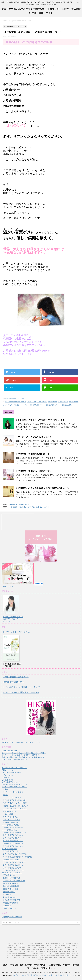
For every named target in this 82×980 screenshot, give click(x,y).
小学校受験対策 (42, 402)
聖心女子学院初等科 (10, 883)
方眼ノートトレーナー (10, 770)
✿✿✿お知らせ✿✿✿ (9, 751)
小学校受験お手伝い (67, 405)
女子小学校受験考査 (9, 830)
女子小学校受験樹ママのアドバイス (16, 399)
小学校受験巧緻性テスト (52, 405)
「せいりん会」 (8, 775)
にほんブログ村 (8, 586)
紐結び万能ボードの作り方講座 (15, 803)
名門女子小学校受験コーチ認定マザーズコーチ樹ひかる (13, 617)
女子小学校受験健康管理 (12, 868)
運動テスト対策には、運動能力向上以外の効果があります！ (25, 757)
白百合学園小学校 (10, 875)
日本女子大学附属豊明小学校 (14, 881)
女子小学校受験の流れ (10, 825)
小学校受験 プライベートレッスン (42, 954)
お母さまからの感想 (59, 946)
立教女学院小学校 (10, 908)
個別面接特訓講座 (10, 811)
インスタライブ (8, 780)
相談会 (5, 795)
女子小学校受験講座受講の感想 (15, 800)
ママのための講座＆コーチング (15, 809)
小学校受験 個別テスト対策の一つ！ (34, 471)
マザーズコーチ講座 (10, 817)
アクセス (50, 948)
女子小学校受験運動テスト (13, 844)
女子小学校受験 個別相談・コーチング (21, 687)
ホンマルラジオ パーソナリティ (14, 768)
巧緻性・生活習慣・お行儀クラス (16, 677)
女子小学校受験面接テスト (13, 846)
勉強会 (5, 789)
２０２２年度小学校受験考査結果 (14, 760)
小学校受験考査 (63, 402)
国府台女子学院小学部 (11, 900)
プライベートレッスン (11, 820)
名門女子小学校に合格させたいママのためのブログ (21, 742)
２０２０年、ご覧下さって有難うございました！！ (40, 420)
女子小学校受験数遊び (11, 851)
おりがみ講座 (8, 814)
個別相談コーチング (10, 822)
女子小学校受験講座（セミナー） (14, 787)
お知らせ (6, 778)
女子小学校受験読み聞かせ (13, 865)
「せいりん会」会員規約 (51, 944)
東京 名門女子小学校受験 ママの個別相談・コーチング (28, 956)
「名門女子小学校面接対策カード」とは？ (39, 946)
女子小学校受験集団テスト (13, 838)
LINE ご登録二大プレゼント (18, 944)
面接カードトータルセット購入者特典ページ (27, 958)
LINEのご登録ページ (36, 944)
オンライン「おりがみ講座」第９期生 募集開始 (20, 755)
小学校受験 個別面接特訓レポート (33, 454)
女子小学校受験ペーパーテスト (15, 832)
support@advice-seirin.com (12, 917)
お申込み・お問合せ (39, 948)
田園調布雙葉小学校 (10, 889)
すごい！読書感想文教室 (12, 773)
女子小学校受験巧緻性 (11, 860)
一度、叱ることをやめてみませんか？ (34, 437)
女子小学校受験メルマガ (11, 782)
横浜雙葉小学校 (9, 892)
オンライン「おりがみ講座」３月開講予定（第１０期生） (24, 753)
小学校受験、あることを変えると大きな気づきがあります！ (44, 488)
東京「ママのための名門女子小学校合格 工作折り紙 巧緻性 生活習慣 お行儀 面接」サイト (43, 975)
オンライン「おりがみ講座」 (14, 792)
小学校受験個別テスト (37, 405)
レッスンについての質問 (12, 798)
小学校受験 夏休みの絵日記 (19, 504)
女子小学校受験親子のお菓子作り (15, 862)
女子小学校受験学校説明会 (13, 827)
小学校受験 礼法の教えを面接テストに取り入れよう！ (29, 507)
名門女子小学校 (32, 402)
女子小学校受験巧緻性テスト (14, 835)
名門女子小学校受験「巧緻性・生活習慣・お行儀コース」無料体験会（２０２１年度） (39, 950)
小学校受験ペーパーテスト (21, 405)
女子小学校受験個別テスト (13, 841)
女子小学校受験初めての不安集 (15, 854)
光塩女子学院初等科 (10, 903)
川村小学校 (7, 895)
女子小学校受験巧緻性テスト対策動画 (17, 857)
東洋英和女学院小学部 (11, 878)
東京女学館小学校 (10, 897)
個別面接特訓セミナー (14, 682)
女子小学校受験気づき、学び (13, 870)
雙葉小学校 (7, 906)
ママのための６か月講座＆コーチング (21, 692)
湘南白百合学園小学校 (11, 886)
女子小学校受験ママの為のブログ (16, 402)
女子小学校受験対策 (9, 849)
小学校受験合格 (53, 402)
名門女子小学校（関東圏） (12, 873)
